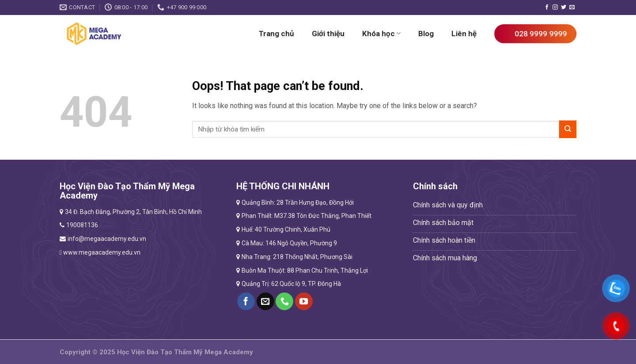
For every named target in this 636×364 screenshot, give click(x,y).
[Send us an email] (572, 8)
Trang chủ (276, 34)
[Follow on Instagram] (555, 8)
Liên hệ (464, 34)
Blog (426, 34)
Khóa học (381, 34)
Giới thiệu (328, 34)
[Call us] (284, 301)
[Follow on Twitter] (564, 8)
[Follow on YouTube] (304, 301)
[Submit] (568, 129)
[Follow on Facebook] (547, 8)
